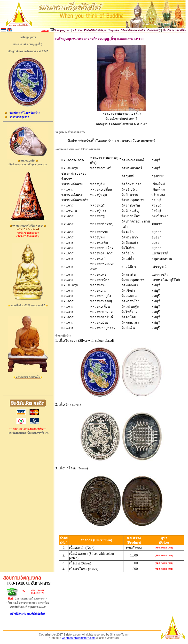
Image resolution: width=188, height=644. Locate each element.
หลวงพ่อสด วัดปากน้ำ (28, 377)
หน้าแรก (77, 30)
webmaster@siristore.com (79, 638)
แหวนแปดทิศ (28, 161)
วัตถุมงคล (113, 30)
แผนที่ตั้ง (181, 30)
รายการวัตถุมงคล (19, 117)
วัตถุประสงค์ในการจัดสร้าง (24, 113)
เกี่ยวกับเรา (168, 30)
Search (45, 30)
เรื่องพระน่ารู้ (154, 30)
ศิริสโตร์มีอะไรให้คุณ (95, 30)
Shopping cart (63, 30)
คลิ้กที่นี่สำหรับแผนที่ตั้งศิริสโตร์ (28, 614)
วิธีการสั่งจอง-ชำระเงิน (133, 30)
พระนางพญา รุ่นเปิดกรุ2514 (28, 226)
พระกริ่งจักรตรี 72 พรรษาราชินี (28, 305)
